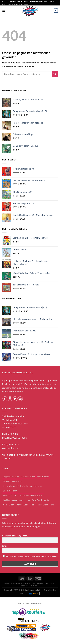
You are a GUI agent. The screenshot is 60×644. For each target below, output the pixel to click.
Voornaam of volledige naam (15, 536)
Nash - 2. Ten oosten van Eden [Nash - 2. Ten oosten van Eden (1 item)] (16, 505)
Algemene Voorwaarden (23, 583)
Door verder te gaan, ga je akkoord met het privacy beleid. (30, 556)
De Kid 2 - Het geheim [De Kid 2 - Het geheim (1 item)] (12, 481)
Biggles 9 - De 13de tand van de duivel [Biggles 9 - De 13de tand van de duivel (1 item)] (19, 477)
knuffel (35, 586)
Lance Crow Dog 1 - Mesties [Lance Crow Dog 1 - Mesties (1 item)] (38, 500)
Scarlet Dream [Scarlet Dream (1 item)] (42, 505)
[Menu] (4, 11)
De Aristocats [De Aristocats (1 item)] (43, 477)
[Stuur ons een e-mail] (20, 399)
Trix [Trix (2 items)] (53, 505)
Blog (6, 583)
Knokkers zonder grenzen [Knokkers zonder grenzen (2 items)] (14, 500)
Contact (26, 586)
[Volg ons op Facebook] (5, 399)
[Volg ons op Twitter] (15, 399)
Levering (51, 583)
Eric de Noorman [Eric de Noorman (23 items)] (10, 491)
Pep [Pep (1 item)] (32, 505)
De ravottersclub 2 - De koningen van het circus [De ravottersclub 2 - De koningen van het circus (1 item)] (23, 486)
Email (5, 546)
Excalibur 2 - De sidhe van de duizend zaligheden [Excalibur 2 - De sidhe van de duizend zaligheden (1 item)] (23, 495)
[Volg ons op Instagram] (10, 399)
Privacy (41, 583)
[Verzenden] (55, 74)
